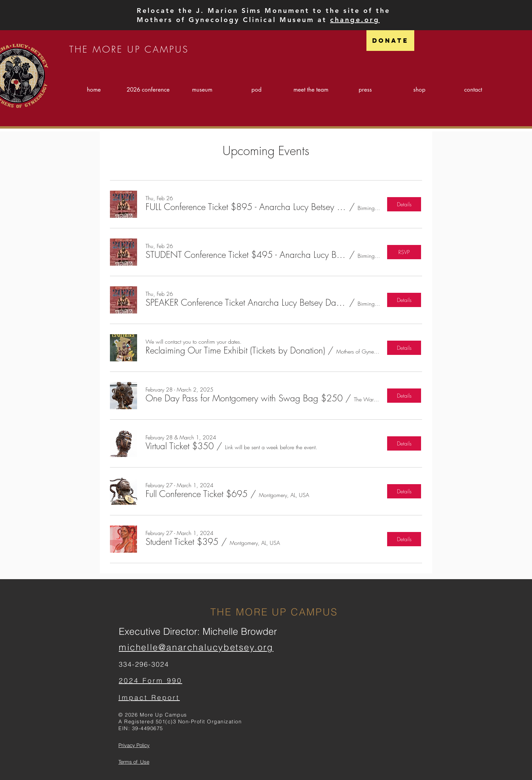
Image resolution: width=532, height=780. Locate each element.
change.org (355, 20)
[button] (246, 207)
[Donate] (390, 41)
